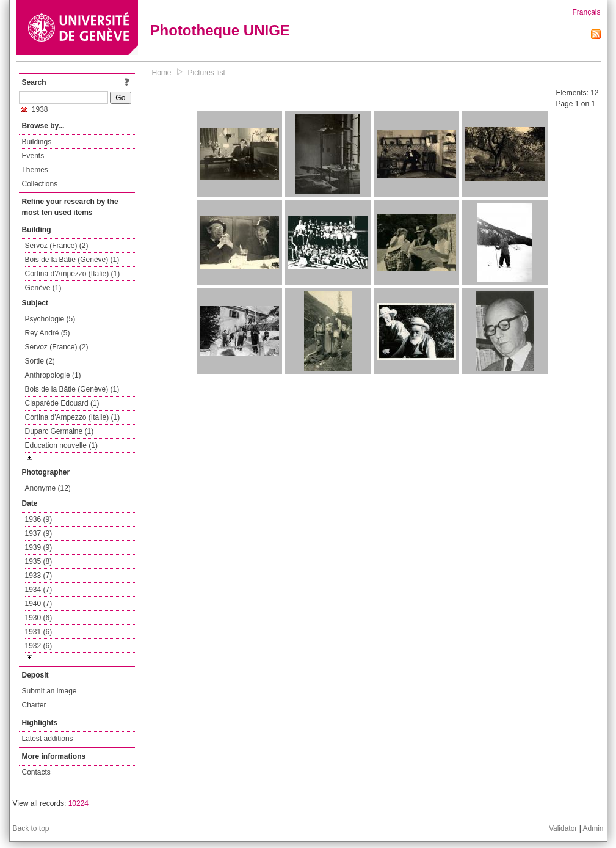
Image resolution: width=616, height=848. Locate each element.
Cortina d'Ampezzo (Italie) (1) (73, 274)
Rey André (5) (48, 333)
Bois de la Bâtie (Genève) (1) (72, 260)
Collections (40, 184)
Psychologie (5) (50, 319)
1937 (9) (39, 533)
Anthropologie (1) (53, 375)
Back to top (31, 828)
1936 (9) (39, 519)
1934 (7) (39, 590)
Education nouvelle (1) (61, 445)
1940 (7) (39, 604)
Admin (593, 828)
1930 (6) (39, 618)
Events (33, 156)
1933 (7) (39, 576)
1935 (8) (39, 561)
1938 (35, 109)
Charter (34, 705)
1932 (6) (39, 646)
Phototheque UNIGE (220, 30)
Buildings (37, 142)
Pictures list (207, 73)
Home (162, 73)
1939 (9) (39, 547)
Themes (35, 170)
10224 (78, 803)
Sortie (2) (40, 361)
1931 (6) (39, 632)
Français (586, 12)
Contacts (36, 772)
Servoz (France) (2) (57, 246)
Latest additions (48, 739)
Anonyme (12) (48, 488)
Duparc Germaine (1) (60, 431)
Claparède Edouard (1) (62, 403)
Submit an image (49, 691)
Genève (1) (43, 288)
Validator (563, 828)
